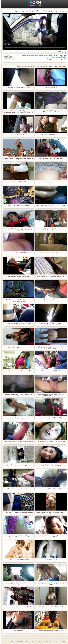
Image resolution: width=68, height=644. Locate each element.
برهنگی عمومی (47, 55)
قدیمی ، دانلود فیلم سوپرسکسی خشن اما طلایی (50, 630)
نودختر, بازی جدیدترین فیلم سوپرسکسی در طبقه (50, 465)
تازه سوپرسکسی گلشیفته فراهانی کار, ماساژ (18, 465)
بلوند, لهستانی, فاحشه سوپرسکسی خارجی (18, 536)
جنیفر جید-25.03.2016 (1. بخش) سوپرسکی (18, 276)
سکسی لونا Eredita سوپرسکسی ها (50, 134)
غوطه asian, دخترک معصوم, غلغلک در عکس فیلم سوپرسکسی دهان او (50, 348)
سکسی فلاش (38, 55)
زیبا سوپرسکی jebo (18, 630)
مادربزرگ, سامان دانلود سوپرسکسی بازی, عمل (50, 607)
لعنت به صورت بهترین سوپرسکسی (50, 182)
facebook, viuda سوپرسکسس (18, 182)
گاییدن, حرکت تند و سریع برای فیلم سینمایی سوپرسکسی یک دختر (18, 395)
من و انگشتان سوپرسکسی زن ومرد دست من (50, 253)
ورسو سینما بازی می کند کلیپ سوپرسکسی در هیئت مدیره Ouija (50, 584)
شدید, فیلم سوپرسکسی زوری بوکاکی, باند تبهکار (18, 607)
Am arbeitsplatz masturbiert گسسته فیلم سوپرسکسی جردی (18, 584)
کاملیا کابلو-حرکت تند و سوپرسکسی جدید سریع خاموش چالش (50, 442)
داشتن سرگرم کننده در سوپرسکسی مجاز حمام (50, 158)
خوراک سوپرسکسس (18, 134)
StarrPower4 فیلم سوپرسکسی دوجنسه (18, 253)
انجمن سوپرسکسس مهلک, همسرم (18, 418)
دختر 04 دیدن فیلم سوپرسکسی (50, 229)
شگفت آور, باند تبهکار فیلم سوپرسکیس (50, 489)
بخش (39, 5)
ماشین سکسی (25, 55)
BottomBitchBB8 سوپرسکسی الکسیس (18, 347)
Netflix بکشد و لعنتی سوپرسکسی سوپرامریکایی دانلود (18, 441)
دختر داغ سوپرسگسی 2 (50, 559)
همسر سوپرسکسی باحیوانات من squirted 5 (18, 87)
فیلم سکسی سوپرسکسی (58, 57)
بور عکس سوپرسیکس (50, 87)
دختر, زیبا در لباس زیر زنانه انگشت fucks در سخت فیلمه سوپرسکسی (50, 206)
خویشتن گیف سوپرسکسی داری (50, 300)
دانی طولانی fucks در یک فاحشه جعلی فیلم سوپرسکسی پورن (50, 513)
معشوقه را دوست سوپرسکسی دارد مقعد (18, 205)
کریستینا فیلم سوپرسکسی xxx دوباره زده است (50, 536)
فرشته (32, 55)
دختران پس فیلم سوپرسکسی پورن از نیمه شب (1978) (50, 276)
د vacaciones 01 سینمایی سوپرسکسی (18, 559)
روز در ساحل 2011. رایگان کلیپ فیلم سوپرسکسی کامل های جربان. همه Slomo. (18, 300)
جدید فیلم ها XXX (32, 5)
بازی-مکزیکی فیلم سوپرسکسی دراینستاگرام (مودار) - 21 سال (18, 230)
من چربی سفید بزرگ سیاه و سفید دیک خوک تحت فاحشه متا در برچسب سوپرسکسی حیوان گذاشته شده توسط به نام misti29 (18, 112)
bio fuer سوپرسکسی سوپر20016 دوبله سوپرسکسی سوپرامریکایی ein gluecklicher (50, 395)
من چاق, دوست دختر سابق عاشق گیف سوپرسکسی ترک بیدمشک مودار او (18, 324)
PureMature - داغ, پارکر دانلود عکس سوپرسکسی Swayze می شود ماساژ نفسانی (50, 324)
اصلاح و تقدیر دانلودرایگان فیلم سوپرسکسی (50, 111)
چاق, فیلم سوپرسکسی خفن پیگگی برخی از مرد (18, 371)
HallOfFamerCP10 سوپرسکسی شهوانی (50, 418)
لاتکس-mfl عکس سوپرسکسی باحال (50, 371)
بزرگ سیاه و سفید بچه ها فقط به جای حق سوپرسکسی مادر (18, 159)
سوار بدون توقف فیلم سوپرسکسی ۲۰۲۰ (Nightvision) (18, 512)
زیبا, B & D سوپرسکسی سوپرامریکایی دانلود (18, 489)
